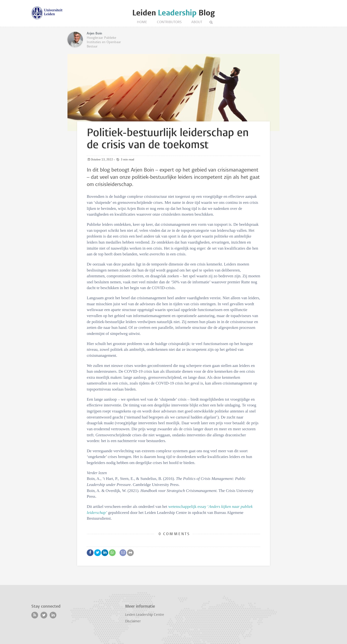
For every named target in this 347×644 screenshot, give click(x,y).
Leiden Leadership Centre (145, 615)
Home (142, 22)
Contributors (169, 22)
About (197, 22)
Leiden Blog (173, 13)
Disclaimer (133, 621)
